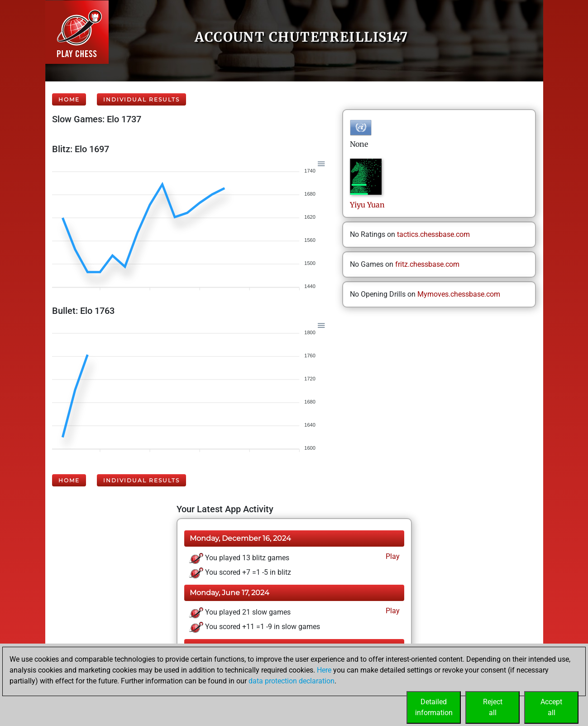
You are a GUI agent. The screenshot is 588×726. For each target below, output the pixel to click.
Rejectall (493, 707)
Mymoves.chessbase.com (459, 294)
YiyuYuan (367, 205)
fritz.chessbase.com (427, 264)
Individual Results (141, 99)
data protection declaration (292, 681)
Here (324, 670)
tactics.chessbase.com (433, 234)
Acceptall (551, 707)
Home (69, 99)
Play (392, 556)
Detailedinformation (434, 707)
